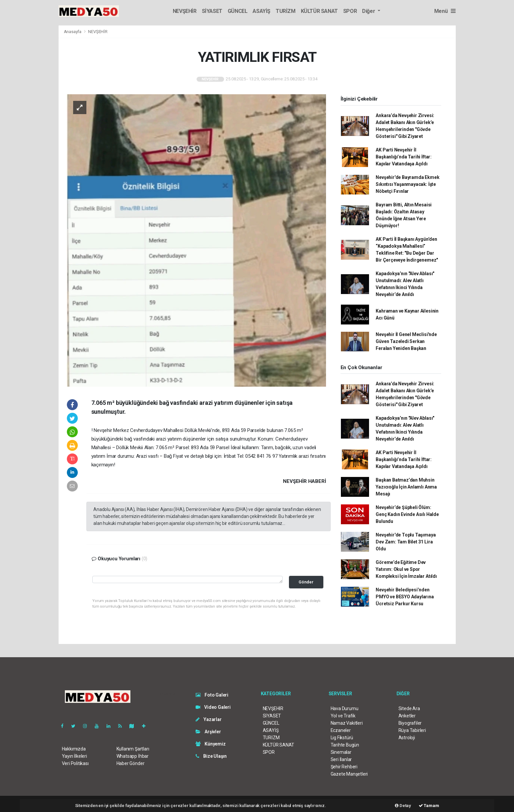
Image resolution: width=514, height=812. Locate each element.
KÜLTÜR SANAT (319, 11)
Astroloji (407, 738)
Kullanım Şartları (133, 749)
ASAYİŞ (261, 11)
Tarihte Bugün (345, 745)
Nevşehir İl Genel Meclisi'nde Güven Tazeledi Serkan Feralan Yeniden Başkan (406, 341)
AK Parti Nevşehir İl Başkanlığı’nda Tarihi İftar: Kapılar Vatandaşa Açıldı (404, 157)
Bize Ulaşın (211, 756)
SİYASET (212, 11)
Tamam (429, 806)
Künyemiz (211, 744)
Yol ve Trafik (343, 716)
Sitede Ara (409, 708)
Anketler (407, 716)
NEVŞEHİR (185, 11)
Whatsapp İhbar (133, 756)
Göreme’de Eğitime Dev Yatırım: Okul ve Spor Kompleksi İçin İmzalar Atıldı (406, 569)
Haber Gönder (131, 763)
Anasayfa (73, 32)
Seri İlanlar (341, 759)
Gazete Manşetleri (349, 774)
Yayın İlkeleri (74, 756)
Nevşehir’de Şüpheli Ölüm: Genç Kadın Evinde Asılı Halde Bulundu (407, 514)
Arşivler (208, 732)
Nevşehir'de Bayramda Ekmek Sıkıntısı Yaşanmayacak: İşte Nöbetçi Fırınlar (407, 184)
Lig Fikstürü (342, 738)
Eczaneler (341, 730)
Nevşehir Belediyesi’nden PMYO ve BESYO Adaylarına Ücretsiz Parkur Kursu (405, 597)
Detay (403, 806)
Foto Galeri (212, 695)
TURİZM (286, 11)
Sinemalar (341, 752)
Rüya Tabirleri (412, 730)
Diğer (369, 11)
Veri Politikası (75, 763)
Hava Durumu (345, 708)
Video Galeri (213, 707)
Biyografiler (410, 723)
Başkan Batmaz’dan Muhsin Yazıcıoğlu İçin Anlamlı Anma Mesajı (406, 487)
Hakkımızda (74, 749)
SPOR (350, 11)
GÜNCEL (238, 11)
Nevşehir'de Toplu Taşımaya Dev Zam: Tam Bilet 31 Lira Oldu (406, 542)
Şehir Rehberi (344, 767)
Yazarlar (209, 719)
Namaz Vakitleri (347, 723)
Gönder (306, 582)
